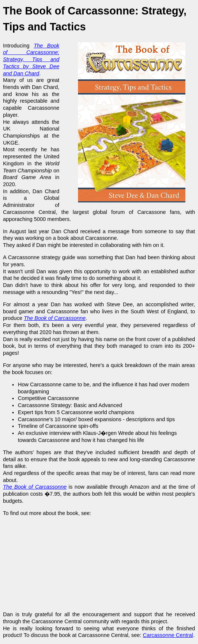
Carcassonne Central (168, 635)
